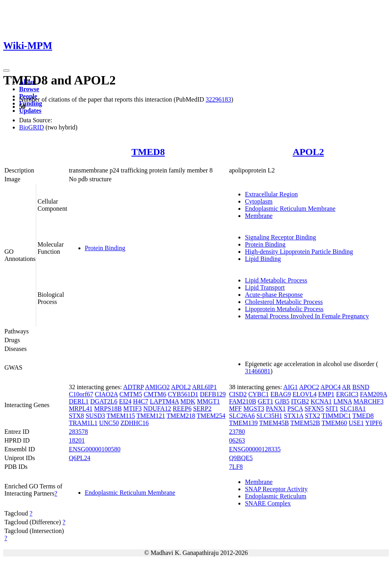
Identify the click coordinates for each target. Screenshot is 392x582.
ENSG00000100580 (95, 449)
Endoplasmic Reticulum (275, 496)
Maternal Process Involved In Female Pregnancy (307, 316)
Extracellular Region (271, 194)
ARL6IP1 (205, 387)
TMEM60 (334, 423)
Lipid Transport (265, 287)
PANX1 (276, 409)
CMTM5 (131, 394)
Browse (29, 89)
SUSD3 (95, 416)
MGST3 (254, 409)
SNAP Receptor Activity (276, 489)
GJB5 (282, 401)
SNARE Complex (268, 503)
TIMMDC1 (336, 416)
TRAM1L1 (83, 423)
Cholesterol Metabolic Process (284, 302)
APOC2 (309, 387)
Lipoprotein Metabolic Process (284, 309)
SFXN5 (314, 409)
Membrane (258, 216)
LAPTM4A (164, 401)
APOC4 (331, 387)
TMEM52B (305, 423)
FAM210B (242, 401)
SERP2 (202, 409)
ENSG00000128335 (255, 449)
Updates (30, 111)
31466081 (257, 371)
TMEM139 (243, 423)
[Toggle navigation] (6, 71)
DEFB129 (213, 394)
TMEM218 (181, 416)
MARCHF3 (369, 401)
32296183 (218, 99)
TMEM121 (151, 416)
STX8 (76, 416)
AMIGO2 (157, 387)
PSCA (295, 409)
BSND (361, 387)
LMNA (343, 401)
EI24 (125, 401)
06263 (237, 440)
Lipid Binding (263, 259)
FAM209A (373, 394)
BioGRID (31, 127)
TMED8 (148, 152)
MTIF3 (133, 409)
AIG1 (291, 387)
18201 (77, 440)
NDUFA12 (157, 409)
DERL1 (79, 401)
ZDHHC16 (135, 423)
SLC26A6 (242, 416)
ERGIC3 (347, 394)
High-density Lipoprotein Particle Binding (299, 252)
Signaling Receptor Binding (280, 237)
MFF (235, 409)
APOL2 (308, 152)
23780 (237, 432)
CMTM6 (155, 394)
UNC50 (109, 423)
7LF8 (236, 467)
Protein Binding (105, 248)
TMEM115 (121, 416)
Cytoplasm (258, 201)
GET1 (266, 401)
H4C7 (140, 401)
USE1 (356, 423)
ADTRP (133, 387)
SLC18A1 (353, 409)
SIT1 (332, 409)
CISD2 (238, 394)
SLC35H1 (269, 416)
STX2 (312, 416)
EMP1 (326, 394)
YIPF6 (374, 423)
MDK (188, 401)
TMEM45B (274, 423)
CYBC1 (259, 394)
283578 (78, 432)
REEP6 (182, 409)
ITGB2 (300, 401)
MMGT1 (209, 401)
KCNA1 (321, 401)
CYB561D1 (183, 394)
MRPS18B (108, 409)
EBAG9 (281, 394)
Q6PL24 (80, 458)
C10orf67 (81, 394)
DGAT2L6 (104, 401)
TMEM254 (211, 416)
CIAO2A (106, 394)
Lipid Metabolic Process (276, 280)
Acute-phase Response (274, 295)
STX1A (294, 416)
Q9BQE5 (241, 458)
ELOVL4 (304, 394)
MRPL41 (81, 409)
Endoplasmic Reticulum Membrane (290, 209)
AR (346, 387)
